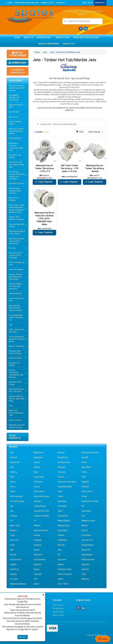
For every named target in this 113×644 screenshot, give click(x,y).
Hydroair (38, 501)
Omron (85, 530)
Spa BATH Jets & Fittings (15, 383)
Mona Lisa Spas (41, 530)
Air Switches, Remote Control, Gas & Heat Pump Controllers (17, 175)
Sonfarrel (38, 555)
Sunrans (85, 569)
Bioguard (62, 467)
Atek (12, 467)
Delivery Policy (58, 612)
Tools (11, 406)
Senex (37, 550)
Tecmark (38, 574)
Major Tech (15, 525)
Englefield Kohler (65, 487)
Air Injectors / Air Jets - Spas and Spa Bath (16, 165)
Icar (12, 506)
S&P (12, 550)
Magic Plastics (64, 521)
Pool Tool (14, 540)
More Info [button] (23, 637)
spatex (61, 564)
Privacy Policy (58, 608)
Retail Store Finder (49, 44)
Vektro (61, 579)
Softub (13, 555)
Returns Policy (58, 615)
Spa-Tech (62, 560)
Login (9, 3)
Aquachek (38, 457)
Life (83, 516)
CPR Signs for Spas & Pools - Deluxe (17, 233)
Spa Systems (40, 560)
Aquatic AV (15, 462)
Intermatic (62, 506)
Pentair (37, 535)
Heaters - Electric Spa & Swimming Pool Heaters (15, 277)
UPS (36, 579)
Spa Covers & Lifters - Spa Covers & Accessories (16, 241)
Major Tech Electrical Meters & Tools (16, 413)
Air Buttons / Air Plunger (15, 156)
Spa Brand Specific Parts (16, 106)
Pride (12, 545)
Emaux (37, 487)
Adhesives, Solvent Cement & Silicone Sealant (16, 131)
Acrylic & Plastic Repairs (15, 123)
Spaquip (37, 564)
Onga (12, 535)
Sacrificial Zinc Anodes (15, 364)
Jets (11, 325)
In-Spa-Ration (40, 506)
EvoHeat (85, 487)
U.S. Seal (14, 579)
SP (59, 555)
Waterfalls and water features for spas (17, 426)
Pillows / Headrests (16, 346)
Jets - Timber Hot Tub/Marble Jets (65, 52)
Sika (60, 550)
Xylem (37, 584)
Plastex (61, 535)
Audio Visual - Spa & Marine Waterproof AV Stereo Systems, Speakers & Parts (16, 209)
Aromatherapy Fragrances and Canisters (15, 191)
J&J (12, 511)
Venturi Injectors (15, 420)
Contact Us (69, 44)
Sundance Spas (65, 569)
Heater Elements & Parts (16, 300)
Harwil (60, 496)
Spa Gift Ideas (14, 112)
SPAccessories (88, 560)
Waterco (85, 579)
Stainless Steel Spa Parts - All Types (16, 390)
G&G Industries (16, 496)
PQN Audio (62, 540)
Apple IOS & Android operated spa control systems (17, 88)
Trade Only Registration (26, 3)
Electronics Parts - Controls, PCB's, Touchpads (16, 255)
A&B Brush (39, 453)
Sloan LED (86, 550)
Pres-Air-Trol (87, 540)
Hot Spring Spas (17, 501)
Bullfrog (13, 472)
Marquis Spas (64, 525)
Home (17, 37)
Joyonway (86, 511)
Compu (61, 477)
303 (12, 453)
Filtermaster (39, 491)
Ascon (84, 462)
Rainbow (38, 545)
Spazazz (85, 564)
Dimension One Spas (67, 482)
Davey (13, 482)
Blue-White (86, 467)
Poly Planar (86, 535)
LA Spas (14, 516)
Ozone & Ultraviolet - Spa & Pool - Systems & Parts (17, 339)
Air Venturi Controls (16, 184)
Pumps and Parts (15, 358)
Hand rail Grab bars (16, 270)
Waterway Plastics (18, 584)
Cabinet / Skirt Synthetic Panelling (16, 218)
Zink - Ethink (63, 584)
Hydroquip (62, 501)
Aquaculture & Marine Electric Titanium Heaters (16, 308)
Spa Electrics (16, 560)
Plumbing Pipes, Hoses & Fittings (15, 352)
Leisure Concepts (41, 516)
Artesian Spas (64, 462)
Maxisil (85, 525)
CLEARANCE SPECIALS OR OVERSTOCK (14, 98)
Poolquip (38, 540)
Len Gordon (63, 516)
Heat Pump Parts (15, 294)
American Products (90, 453)
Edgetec (85, 482)
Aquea (37, 462)
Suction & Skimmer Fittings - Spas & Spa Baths (16, 399)
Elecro (13, 487)
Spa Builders (87, 555)
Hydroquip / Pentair (90, 501)
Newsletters (62, 37)
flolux (60, 491)
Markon (37, 525)
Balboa (37, 467)
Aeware (61, 453)
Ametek (14, 457)
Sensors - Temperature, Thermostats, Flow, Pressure (16, 374)
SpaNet (13, 564)
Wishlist (61, 3)
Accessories (14, 117)
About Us (28, 37)
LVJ (12, 521)
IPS (83, 506)
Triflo (84, 574)
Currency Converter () (18, 71)
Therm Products (65, 574)
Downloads (17, 63)
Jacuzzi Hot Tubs (41, 511)
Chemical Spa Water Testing (17, 225)
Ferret (13, 491)
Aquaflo (85, 457)
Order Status (47, 3)
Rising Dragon (88, 545)
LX (35, 521)
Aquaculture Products (14, 199)
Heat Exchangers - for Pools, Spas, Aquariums (16, 286)
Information (44, 37)
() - (87, 3)
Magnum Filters (88, 521)
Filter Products (15, 437)
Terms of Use (58, 605)
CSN (83, 477)
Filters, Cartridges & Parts (16, 264)
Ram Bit (61, 545)
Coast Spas (39, 477)
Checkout (100, 3)
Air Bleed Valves (15, 138)
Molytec (13, 530)
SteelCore (14, 569)
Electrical (12, 248)
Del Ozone (38, 482)
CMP (12, 477)
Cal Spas (61, 472)
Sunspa (13, 574)
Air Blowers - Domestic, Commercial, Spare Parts (16, 147)
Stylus (37, 569)
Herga (84, 496)
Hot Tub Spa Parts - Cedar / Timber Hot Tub (16, 318)
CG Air (84, 472)
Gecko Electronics (42, 496)
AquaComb (63, 457)
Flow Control (87, 491)
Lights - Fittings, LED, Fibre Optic (17, 331)
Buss (36, 472)
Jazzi (60, 511)
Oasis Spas (63, 530)
